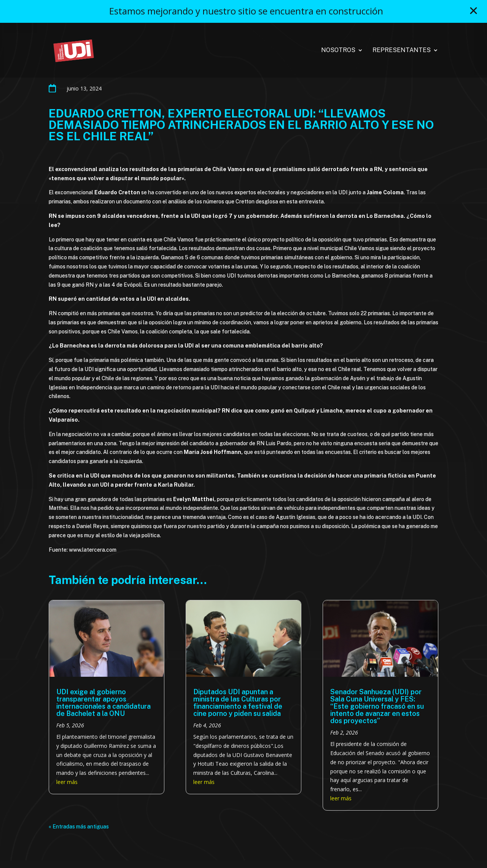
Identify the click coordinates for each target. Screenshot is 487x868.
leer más (67, 782)
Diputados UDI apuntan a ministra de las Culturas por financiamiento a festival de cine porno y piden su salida (238, 703)
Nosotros (338, 51)
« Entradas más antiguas (79, 827)
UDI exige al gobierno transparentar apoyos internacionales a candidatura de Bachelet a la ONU (103, 703)
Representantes (402, 51)
